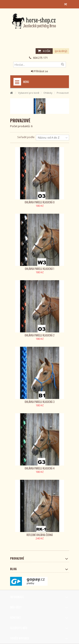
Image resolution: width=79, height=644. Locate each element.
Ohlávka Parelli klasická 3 (40, 402)
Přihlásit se (39, 71)
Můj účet (16, 607)
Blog (13, 569)
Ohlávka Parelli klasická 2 (40, 335)
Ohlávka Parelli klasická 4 (40, 468)
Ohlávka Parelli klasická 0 (40, 202)
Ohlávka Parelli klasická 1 (39, 269)
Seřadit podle (26, 137)
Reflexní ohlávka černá (40, 535)
